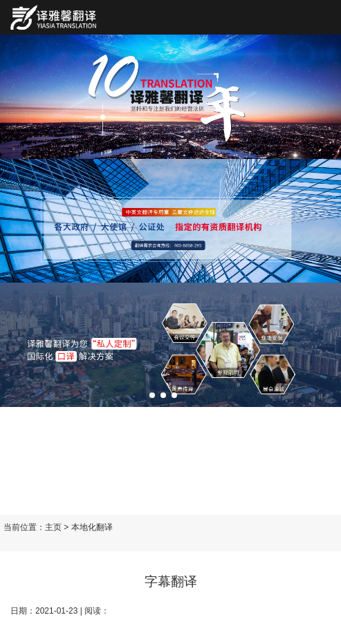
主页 (53, 527)
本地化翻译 (92, 527)
